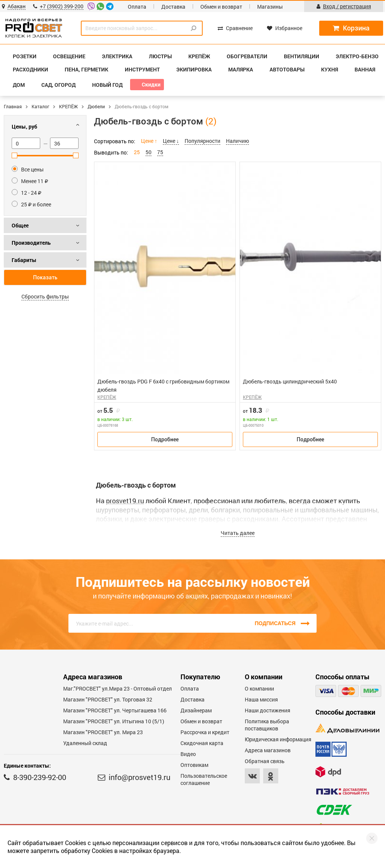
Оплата (137, 7)
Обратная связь (265, 761)
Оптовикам (194, 765)
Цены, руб (24, 126)
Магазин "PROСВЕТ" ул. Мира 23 (103, 732)
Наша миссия (261, 699)
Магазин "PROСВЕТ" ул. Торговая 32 (108, 699)
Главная (13, 106)
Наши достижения (268, 710)
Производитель (31, 243)
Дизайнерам (196, 710)
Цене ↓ (171, 141)
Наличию (237, 141)
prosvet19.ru (125, 501)
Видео (188, 754)
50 (149, 152)
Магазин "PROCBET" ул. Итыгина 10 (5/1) (114, 721)
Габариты (24, 260)
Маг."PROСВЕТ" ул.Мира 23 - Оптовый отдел (117, 688)
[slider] (14, 155)
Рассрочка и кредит (205, 732)
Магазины (270, 7)
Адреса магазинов (268, 750)
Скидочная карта (202, 743)
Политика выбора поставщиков (267, 725)
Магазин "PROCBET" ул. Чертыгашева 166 (115, 710)
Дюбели (96, 106)
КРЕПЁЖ (68, 106)
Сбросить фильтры (45, 296)
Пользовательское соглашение (204, 779)
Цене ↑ (149, 141)
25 (137, 152)
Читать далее (238, 533)
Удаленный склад (85, 743)
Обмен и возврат (221, 7)
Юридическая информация (278, 739)
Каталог (40, 106)
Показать (45, 277)
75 (160, 152)
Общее (20, 225)
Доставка (173, 7)
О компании (259, 688)
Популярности (202, 141)
